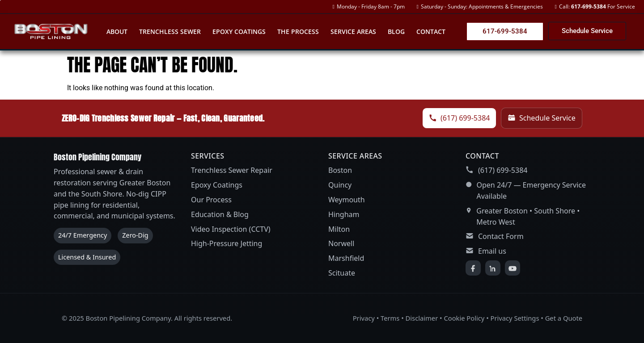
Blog (396, 31)
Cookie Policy (464, 318)
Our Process (211, 200)
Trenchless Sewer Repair (232, 170)
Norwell (341, 243)
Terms (390, 318)
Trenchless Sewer (170, 31)
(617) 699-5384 (503, 170)
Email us (492, 251)
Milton (339, 229)
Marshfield (346, 258)
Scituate (342, 273)
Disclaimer (422, 318)
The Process (298, 31)
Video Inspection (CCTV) (231, 229)
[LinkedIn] (493, 268)
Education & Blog (220, 214)
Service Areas (353, 31)
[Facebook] (473, 268)
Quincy (340, 185)
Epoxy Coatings (239, 31)
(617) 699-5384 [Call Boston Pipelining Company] (459, 118)
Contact (431, 31)
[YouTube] (513, 268)
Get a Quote (564, 318)
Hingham (344, 214)
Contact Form (501, 236)
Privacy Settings (515, 318)
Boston (340, 170)
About (117, 31)
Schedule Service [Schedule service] (542, 118)
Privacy (364, 318)
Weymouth (347, 200)
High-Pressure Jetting (227, 243)
